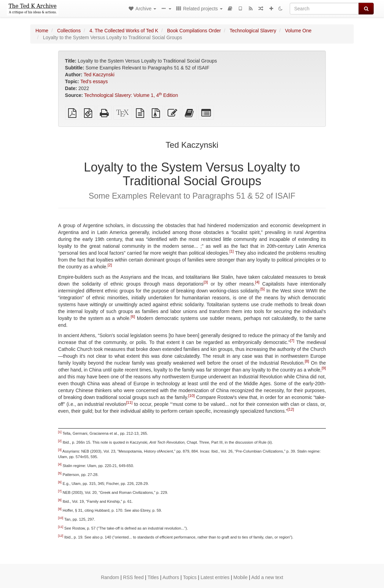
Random (110, 577)
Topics (190, 577)
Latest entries (215, 577)
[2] (110, 265)
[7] (292, 341)
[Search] (324, 9)
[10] (191, 396)
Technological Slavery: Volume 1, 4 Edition (131, 95)
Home (42, 31)
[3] (206, 282)
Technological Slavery (253, 31)
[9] (324, 368)
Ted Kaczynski (99, 75)
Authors (171, 577)
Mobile (240, 577)
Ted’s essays (94, 81)
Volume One (298, 31)
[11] (130, 402)
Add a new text (267, 577)
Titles (153, 577)
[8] (307, 361)
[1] (232, 251)
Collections (69, 31)
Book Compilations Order (194, 31)
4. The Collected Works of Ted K (124, 31)
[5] (263, 289)
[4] (257, 282)
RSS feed (134, 577)
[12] (291, 409)
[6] (133, 317)
